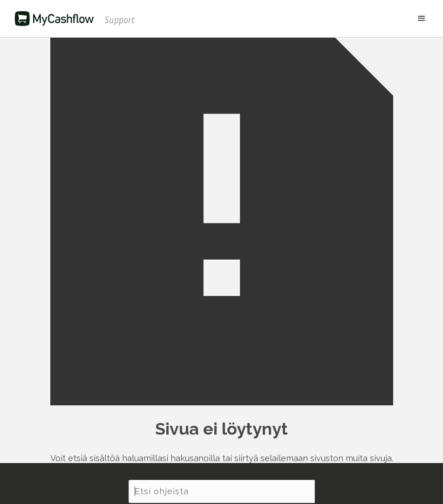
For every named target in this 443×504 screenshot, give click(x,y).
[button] (285, 19)
